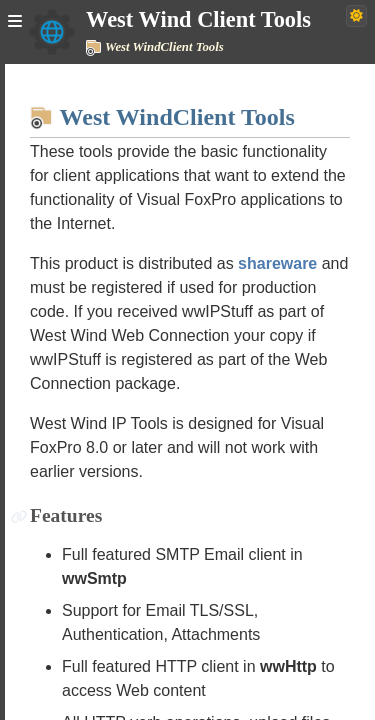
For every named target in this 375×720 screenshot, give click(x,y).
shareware (277, 263)
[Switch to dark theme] (356, 16)
